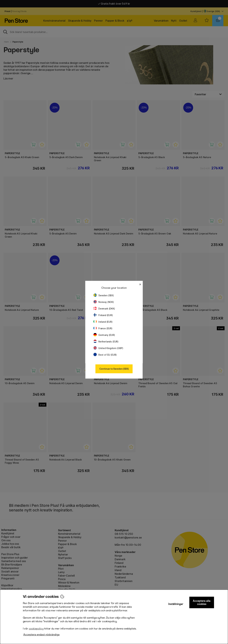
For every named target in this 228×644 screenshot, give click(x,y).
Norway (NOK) (104, 302)
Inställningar (176, 604)
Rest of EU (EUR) (105, 355)
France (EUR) (103, 328)
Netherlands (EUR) (106, 342)
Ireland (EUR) (103, 322)
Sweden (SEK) (104, 295)
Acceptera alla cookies (202, 602)
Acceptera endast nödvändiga (41, 635)
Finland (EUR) (103, 315)
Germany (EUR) (104, 335)
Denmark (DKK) (104, 309)
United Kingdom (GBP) (108, 348)
